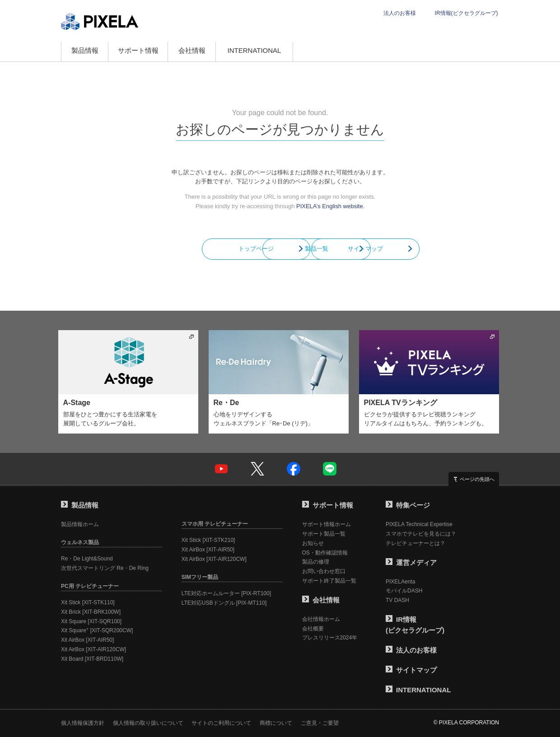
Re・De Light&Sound (87, 559)
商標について (276, 723)
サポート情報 (138, 50)
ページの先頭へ (477, 479)
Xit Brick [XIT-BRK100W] (91, 612)
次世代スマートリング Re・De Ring (105, 568)
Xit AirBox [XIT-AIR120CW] (93, 649)
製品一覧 (280, 249)
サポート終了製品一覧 (329, 581)
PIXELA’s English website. (330, 206)
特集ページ (408, 505)
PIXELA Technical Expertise (419, 524)
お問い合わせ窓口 (324, 571)
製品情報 (85, 50)
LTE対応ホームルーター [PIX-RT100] (226, 593)
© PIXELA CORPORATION (466, 723)
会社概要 (313, 629)
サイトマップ (402, 249)
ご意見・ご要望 (320, 723)
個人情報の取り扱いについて (148, 723)
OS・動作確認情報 (325, 553)
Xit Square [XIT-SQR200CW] (97, 630)
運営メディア (411, 562)
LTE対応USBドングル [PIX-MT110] (224, 603)
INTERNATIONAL (254, 50)
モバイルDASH (404, 591)
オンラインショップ (336, 52)
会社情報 (192, 50)
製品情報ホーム (80, 524)
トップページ (158, 249)
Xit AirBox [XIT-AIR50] (87, 640)
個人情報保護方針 (83, 723)
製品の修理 (316, 562)
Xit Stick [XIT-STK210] (208, 540)
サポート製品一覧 (324, 534)
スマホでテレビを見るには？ (421, 534)
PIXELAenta (400, 582)
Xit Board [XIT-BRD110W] (92, 659)
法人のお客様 (400, 13)
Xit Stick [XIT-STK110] (88, 602)
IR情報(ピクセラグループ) (467, 13)
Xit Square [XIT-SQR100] (91, 621)
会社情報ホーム (321, 619)
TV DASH (397, 600)
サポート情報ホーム (327, 524)
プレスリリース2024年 (330, 638)
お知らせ (313, 543)
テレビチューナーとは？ (415, 543)
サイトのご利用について (221, 723)
